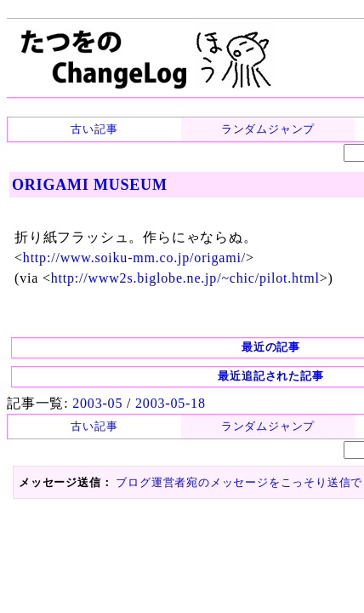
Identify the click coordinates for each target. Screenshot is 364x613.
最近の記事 (182, 321)
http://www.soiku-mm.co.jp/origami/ (122, 244)
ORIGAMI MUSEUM (85, 183)
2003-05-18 (156, 375)
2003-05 (91, 375)
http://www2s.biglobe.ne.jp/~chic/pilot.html (167, 261)
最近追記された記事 (182, 349)
